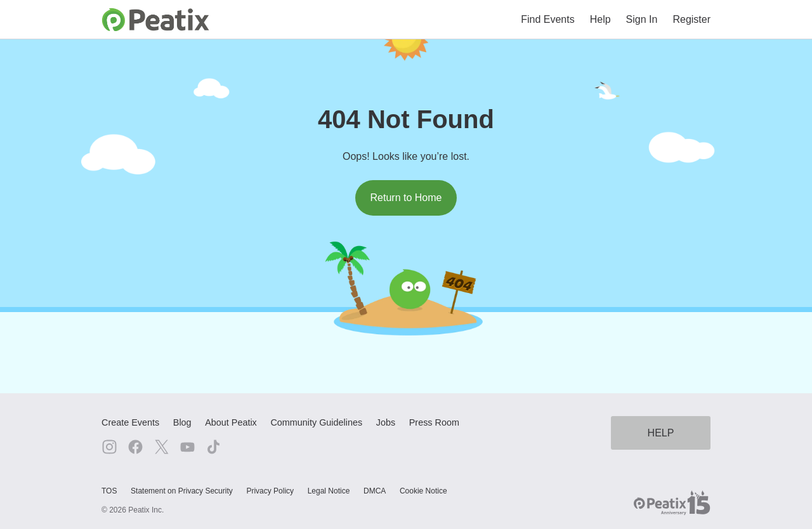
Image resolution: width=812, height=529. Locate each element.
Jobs (386, 422)
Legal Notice (329, 491)
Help (600, 19)
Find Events (547, 19)
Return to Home (406, 198)
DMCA (375, 491)
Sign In (642, 19)
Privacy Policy (270, 491)
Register (691, 19)
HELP (661, 433)
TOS (109, 491)
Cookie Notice (423, 491)
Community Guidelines (316, 422)
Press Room (434, 422)
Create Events (130, 422)
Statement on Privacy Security (182, 491)
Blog (182, 422)
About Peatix (231, 422)
